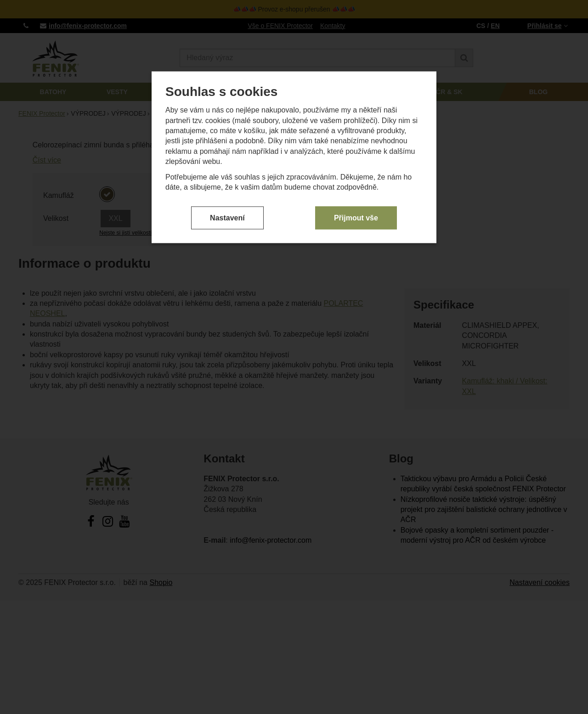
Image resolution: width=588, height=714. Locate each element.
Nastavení (227, 217)
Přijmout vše (356, 217)
